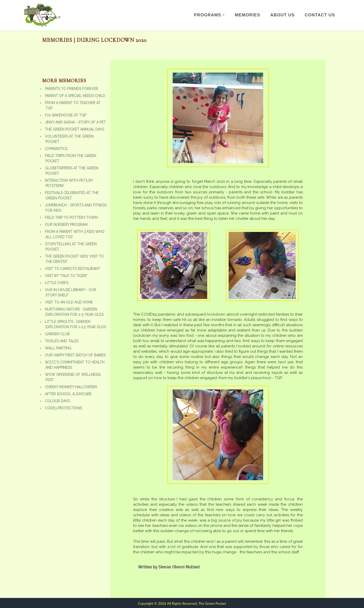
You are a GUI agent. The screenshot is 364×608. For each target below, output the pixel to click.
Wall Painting (58, 348)
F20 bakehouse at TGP (66, 115)
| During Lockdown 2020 (110, 40)
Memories (247, 15)
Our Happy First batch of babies (75, 355)
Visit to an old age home (69, 302)
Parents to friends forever (71, 89)
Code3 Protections (63, 408)
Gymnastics (56, 149)
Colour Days (57, 401)
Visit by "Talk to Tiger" (66, 276)
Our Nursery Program (66, 225)
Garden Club (57, 334)
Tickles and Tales (62, 341)
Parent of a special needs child (75, 96)
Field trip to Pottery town (71, 218)
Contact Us (320, 15)
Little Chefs (57, 283)
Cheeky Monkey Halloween (71, 387)
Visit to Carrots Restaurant (72, 269)
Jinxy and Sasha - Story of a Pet (75, 122)
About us (282, 15)
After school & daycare (68, 394)
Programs (209, 15)
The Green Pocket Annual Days (74, 129)
